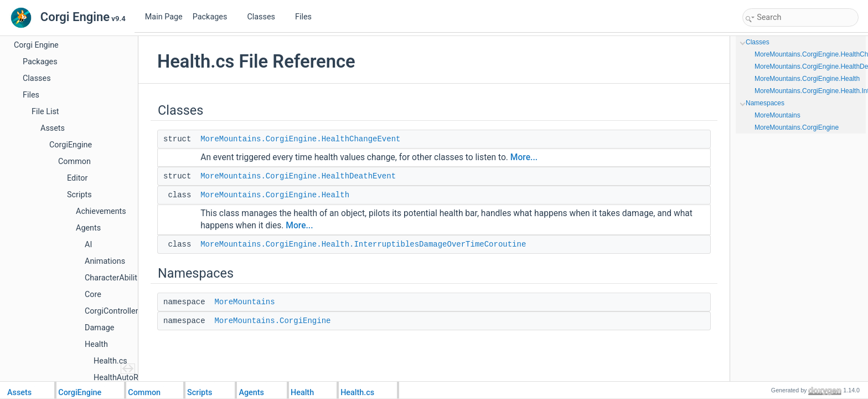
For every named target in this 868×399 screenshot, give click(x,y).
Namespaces (765, 103)
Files (308, 17)
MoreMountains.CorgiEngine (272, 321)
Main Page (164, 17)
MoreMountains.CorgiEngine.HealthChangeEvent (300, 139)
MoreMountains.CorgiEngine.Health (275, 195)
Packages (214, 17)
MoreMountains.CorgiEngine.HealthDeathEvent (298, 176)
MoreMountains (244, 302)
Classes (265, 17)
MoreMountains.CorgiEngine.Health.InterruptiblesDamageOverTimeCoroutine (363, 244)
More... (524, 157)
